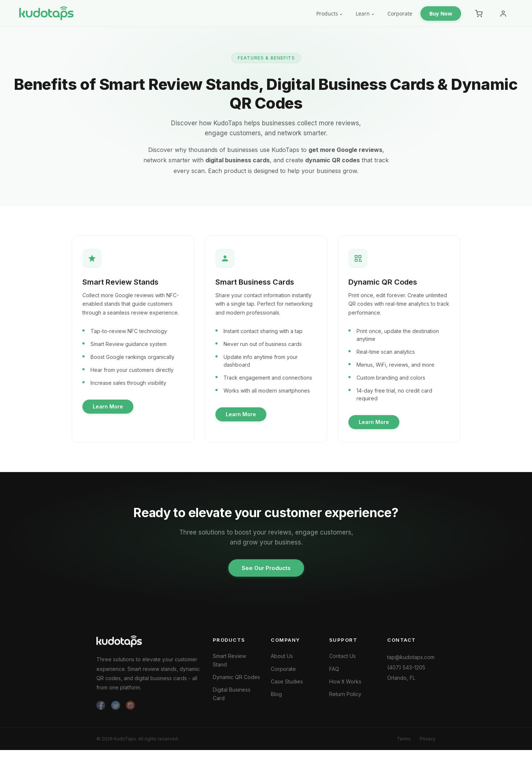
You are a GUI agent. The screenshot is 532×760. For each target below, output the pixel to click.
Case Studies (287, 686)
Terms (404, 743)
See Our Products (266, 572)
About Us (282, 660)
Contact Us (342, 660)
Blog (276, 698)
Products (327, 13)
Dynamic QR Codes (236, 681)
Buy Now (441, 13)
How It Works (345, 686)
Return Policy (345, 698)
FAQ (334, 673)
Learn (363, 13)
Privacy (428, 743)
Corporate (400, 13)
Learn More (109, 408)
